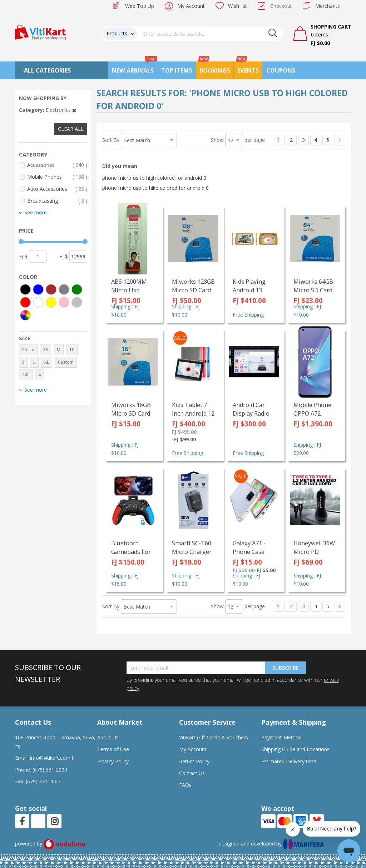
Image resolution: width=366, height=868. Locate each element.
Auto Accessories (57, 189)
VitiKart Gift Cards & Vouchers (214, 737)
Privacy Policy (113, 761)
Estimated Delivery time (289, 761)
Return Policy (194, 761)
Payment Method (281, 737)
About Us (108, 737)
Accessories (57, 165)
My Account (191, 6)
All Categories (47, 70)
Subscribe (286, 668)
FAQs (185, 785)
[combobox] (210, 34)
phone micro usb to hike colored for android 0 (155, 188)
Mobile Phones (57, 177)
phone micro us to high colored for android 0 (154, 178)
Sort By (111, 140)
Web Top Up (140, 6)
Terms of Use (113, 749)
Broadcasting (57, 201)
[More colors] (25, 315)
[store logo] (40, 32)
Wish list (238, 6)
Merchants (328, 6)
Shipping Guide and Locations (295, 749)
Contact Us (192, 773)
